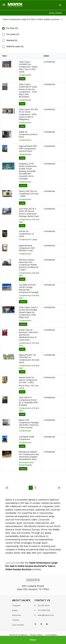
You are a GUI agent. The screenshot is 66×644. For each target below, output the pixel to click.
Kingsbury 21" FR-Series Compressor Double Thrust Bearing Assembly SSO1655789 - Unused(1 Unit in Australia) (28, 171)
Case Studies (18, 625)
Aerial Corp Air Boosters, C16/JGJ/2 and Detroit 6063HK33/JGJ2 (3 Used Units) (28, 335)
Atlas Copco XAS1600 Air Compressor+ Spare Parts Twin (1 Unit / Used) (28, 67)
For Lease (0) (13, 34)
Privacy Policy (36, 635)
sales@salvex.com (46, 615)
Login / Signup (55, 13)
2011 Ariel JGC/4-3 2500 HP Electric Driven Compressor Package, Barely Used (29, 213)
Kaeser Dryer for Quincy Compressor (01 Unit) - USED (28, 380)
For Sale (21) (12, 28)
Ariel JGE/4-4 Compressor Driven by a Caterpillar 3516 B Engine (28, 401)
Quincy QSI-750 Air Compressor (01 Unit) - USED (29, 194)
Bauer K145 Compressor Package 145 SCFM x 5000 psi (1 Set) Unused (29, 424)
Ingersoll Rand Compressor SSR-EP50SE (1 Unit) (27, 248)
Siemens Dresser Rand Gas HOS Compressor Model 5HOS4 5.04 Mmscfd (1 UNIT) (29, 265)
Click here (11, 563)
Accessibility (51, 635)
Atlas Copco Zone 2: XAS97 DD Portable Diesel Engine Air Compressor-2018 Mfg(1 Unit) (28, 312)
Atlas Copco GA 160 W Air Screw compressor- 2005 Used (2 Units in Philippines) (28, 114)
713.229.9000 (44, 606)
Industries (17, 615)
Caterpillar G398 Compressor (26, 438)
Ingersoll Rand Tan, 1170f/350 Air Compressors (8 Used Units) (29, 359)
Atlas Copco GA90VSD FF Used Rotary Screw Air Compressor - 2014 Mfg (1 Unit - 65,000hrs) (28, 91)
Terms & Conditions (18, 635)
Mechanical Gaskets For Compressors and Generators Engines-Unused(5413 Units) (29, 456)
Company (16, 606)
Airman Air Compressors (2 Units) (26, 234)
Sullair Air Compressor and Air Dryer (28, 135)
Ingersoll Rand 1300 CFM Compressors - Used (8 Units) (28, 149)
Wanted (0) (12, 41)
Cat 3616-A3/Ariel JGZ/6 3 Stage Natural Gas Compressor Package (29, 289)
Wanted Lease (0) (15, 47)
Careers (16, 620)
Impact (15, 610)
